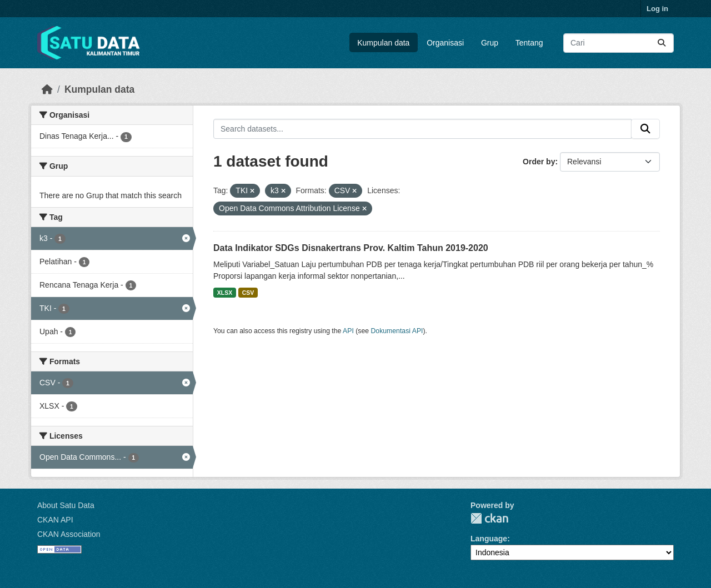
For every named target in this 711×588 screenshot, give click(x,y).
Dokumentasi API (397, 331)
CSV (248, 293)
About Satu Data (66, 505)
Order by (539, 162)
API (348, 331)
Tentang (529, 43)
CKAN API (55, 520)
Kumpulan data (383, 43)
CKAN (489, 518)
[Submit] (662, 43)
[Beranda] (47, 89)
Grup (490, 43)
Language (489, 539)
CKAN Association (69, 534)
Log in (657, 9)
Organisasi (445, 43)
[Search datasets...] (619, 43)
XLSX (225, 293)
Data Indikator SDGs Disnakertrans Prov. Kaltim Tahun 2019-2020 (351, 248)
